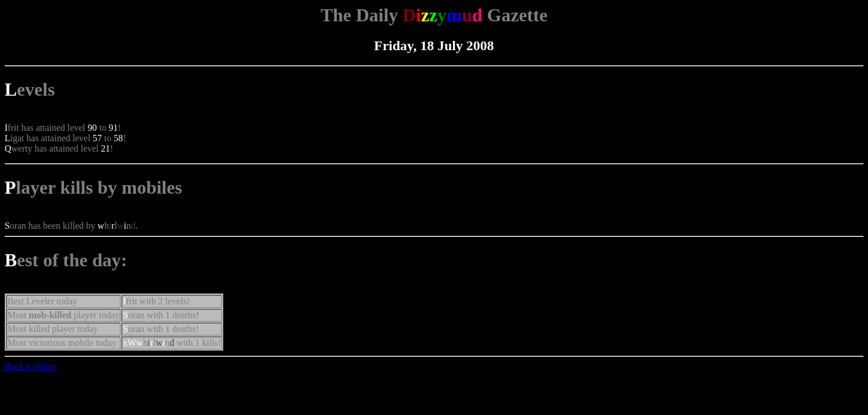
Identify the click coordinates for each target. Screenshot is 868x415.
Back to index (30, 366)
